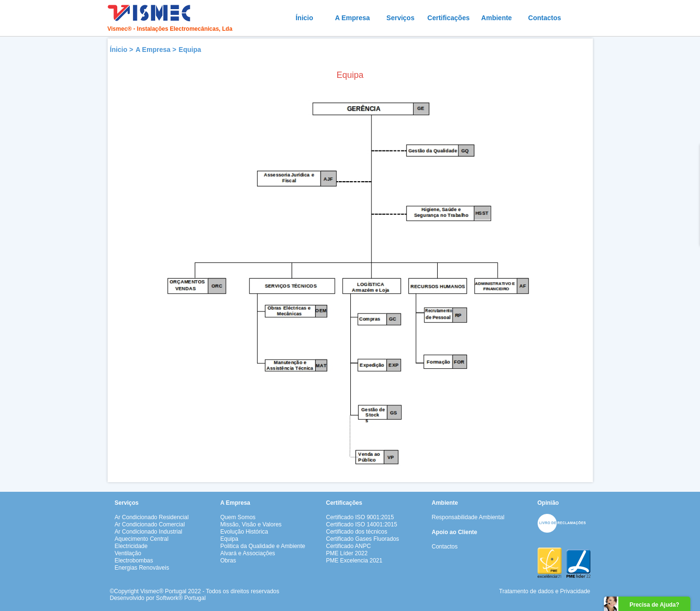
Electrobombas (134, 561)
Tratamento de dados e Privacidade (545, 591)
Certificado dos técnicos (357, 532)
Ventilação (128, 553)
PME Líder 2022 (347, 553)
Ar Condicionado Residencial (152, 517)
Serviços (400, 18)
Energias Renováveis (142, 568)
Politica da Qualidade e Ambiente (263, 546)
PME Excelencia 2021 (354, 561)
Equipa (190, 50)
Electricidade (131, 546)
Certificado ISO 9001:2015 (360, 517)
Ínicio (304, 18)
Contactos (544, 18)
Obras (228, 561)
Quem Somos (238, 517)
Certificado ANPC (349, 546)
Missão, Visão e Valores (251, 524)
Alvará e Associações (248, 553)
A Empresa (352, 18)
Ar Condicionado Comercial (150, 524)
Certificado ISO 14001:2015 (362, 524)
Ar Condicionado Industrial (149, 532)
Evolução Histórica (244, 532)
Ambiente (497, 18)
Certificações (449, 18)
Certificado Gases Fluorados (363, 539)
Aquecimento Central (142, 539)
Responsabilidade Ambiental (468, 517)
